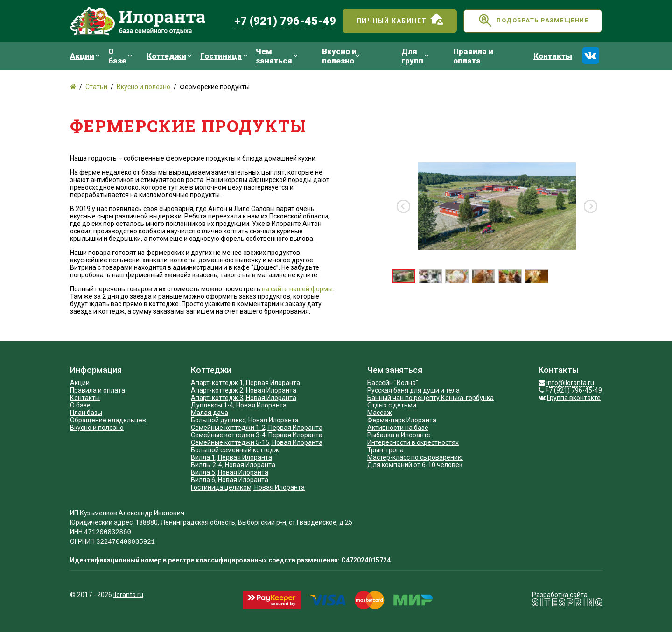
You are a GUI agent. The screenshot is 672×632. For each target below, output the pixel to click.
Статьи (96, 87)
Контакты (85, 398)
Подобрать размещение (533, 22)
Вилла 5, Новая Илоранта (230, 472)
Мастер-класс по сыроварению (415, 457)
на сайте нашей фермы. (298, 289)
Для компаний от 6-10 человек (415, 465)
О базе (80, 405)
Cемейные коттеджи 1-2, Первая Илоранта (257, 428)
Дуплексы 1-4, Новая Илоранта (239, 405)
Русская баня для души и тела (413, 390)
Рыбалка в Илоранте (399, 435)
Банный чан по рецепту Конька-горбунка (430, 398)
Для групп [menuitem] (416, 56)
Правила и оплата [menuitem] (473, 56)
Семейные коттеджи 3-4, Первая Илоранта (257, 435)
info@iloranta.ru (570, 383)
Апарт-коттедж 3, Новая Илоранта (244, 398)
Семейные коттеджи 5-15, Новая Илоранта (257, 442)
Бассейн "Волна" (393, 383)
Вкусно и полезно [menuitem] (342, 56)
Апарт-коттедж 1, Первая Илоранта (245, 383)
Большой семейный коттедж (235, 450)
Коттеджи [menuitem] (170, 56)
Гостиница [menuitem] (225, 56)
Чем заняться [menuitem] (278, 56)
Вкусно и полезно (143, 87)
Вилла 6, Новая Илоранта (230, 480)
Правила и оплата (98, 390)
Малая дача (210, 413)
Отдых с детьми (392, 405)
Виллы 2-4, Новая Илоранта (233, 465)
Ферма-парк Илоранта (402, 420)
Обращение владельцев (108, 420)
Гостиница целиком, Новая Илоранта (248, 487)
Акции (80, 383)
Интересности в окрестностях (413, 442)
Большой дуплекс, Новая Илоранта (245, 420)
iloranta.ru (128, 595)
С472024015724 (366, 560)
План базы (86, 413)
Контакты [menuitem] (553, 56)
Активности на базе (398, 428)
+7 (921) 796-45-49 (285, 21)
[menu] (325, 56)
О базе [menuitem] (121, 56)
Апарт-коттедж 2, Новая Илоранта (244, 390)
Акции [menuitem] (86, 56)
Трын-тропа (385, 450)
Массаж (380, 413)
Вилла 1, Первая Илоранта (231, 457)
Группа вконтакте (574, 398)
